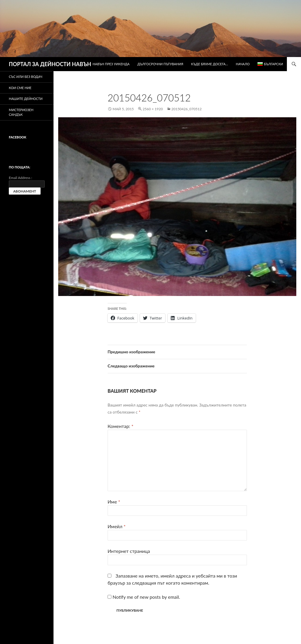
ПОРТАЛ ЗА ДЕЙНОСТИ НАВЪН (50, 64)
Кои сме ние (20, 88)
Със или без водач (26, 77)
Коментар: (121, 426)
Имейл (117, 526)
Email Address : (20, 178)
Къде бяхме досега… (209, 64)
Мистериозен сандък (21, 112)
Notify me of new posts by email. (146, 597)
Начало (243, 64)
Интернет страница (129, 551)
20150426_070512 (187, 109)
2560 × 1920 (153, 109)
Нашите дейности (26, 99)
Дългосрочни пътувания (160, 64)
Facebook (17, 137)
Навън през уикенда (111, 64)
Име (114, 502)
